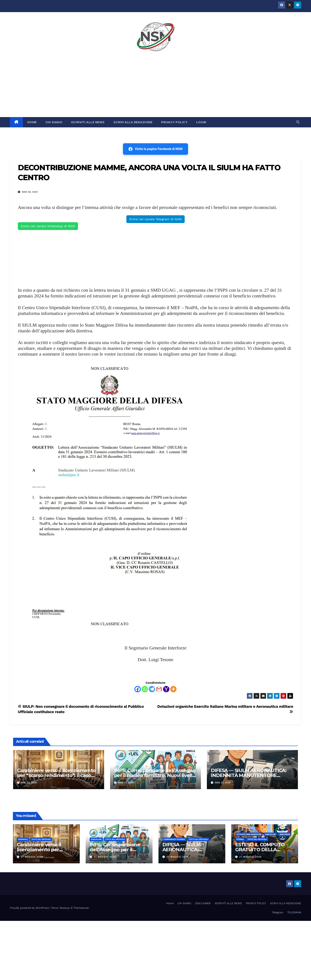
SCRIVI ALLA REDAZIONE (133, 122)
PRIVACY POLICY (174, 122)
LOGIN (201, 122)
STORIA (240, 839)
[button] (298, 122)
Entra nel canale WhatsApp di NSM (48, 226)
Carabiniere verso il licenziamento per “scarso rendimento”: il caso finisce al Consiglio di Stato (56, 775)
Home (170, 903)
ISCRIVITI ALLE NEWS (88, 122)
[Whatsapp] (145, 689)
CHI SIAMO (54, 122)
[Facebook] (138, 689)
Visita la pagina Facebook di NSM (155, 149)
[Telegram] (152, 689)
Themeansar (81, 908)
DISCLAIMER (203, 903)
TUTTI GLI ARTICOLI (41, 839)
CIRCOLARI (96, 839)
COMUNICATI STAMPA (174, 839)
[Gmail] (159, 689)
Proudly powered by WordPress (30, 908)
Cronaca (23, 839)
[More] (173, 689)
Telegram (278, 912)
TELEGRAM (294, 912)
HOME (32, 122)
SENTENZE (285, 834)
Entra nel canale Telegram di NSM (155, 219)
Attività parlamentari (249, 834)
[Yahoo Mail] (166, 689)
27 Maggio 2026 (32, 857)
